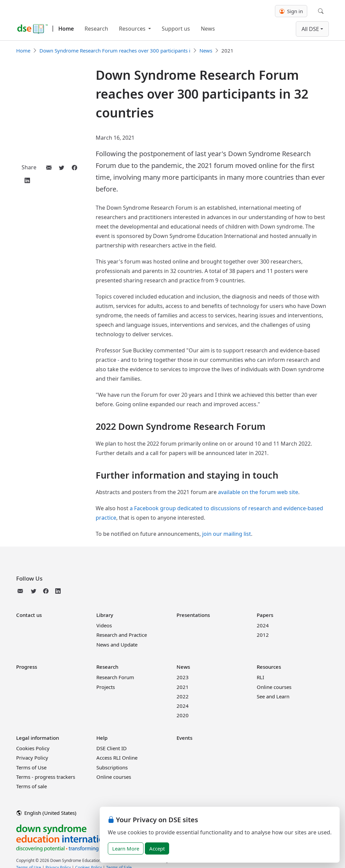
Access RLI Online (117, 758)
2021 (183, 687)
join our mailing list (227, 534)
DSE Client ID (112, 748)
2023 (183, 677)
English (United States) (46, 813)
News (208, 29)
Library (105, 615)
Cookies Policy (33, 748)
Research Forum (115, 677)
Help (102, 738)
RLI (260, 677)
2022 (183, 696)
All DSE (310, 29)
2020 (183, 715)
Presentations (193, 615)
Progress (27, 667)
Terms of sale (32, 786)
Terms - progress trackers (46, 777)
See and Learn (273, 696)
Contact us (29, 615)
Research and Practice (122, 635)
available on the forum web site (258, 492)
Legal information (38, 738)
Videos (104, 625)
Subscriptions (112, 767)
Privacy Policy (32, 758)
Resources (133, 29)
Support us (176, 29)
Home (66, 29)
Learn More (126, 848)
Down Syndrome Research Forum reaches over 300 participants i (115, 50)
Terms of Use (31, 767)
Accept (157, 848)
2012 (263, 635)
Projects (106, 687)
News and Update (117, 645)
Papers (265, 615)
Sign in (291, 11)
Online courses (274, 687)
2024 (263, 625)
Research (96, 29)
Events (184, 738)
